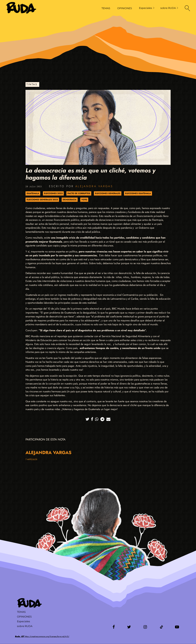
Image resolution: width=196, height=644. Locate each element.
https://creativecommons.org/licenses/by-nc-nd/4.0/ (42, 636)
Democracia (70, 200)
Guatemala (33, 193)
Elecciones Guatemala (138, 193)
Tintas (32, 84)
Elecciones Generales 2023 (42, 200)
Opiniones (24, 617)
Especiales (147, 8)
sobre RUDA (169, 8)
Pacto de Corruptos (79, 193)
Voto (84, 200)
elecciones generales (108, 193)
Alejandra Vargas (94, 186)
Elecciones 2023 (53, 193)
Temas (21, 612)
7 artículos (31, 459)
